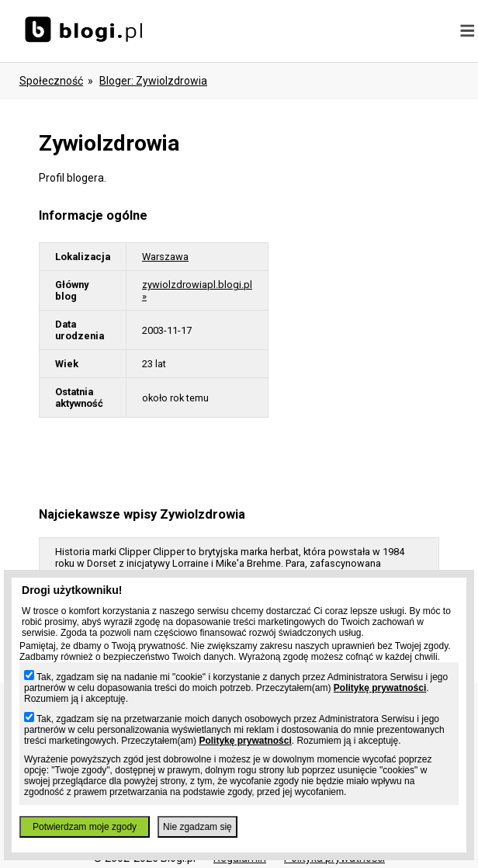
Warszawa (165, 257)
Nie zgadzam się (197, 827)
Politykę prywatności (380, 688)
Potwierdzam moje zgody (85, 827)
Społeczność (51, 81)
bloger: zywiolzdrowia (153, 81)
